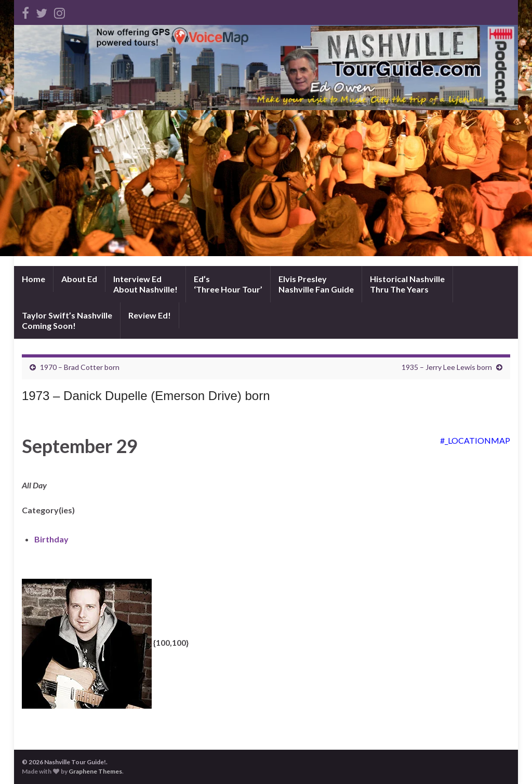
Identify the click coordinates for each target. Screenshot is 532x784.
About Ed (79, 279)
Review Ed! (150, 315)
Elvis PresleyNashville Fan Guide (316, 284)
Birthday (51, 539)
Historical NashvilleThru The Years (407, 284)
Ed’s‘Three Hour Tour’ (228, 284)
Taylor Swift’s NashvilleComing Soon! (67, 320)
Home (34, 279)
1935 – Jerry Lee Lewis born (447, 367)
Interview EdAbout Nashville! (145, 284)
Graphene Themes (95, 771)
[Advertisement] (266, 188)
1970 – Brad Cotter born (80, 367)
